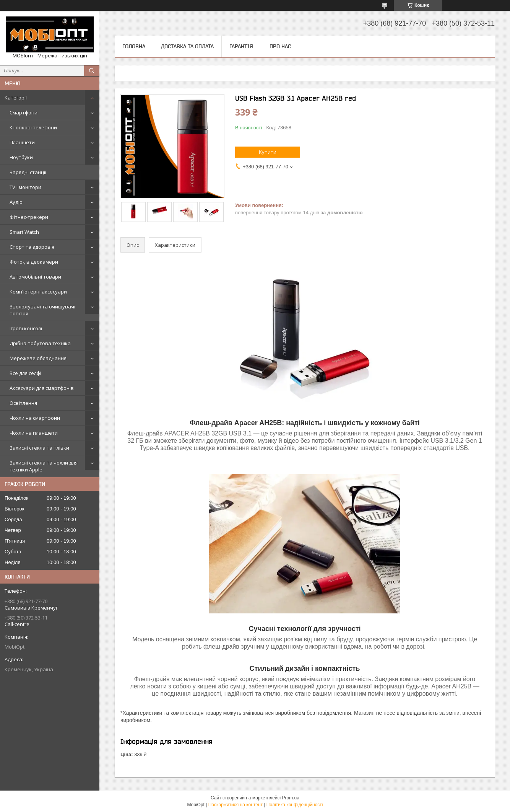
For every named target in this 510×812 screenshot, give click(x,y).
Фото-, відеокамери (34, 262)
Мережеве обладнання (38, 358)
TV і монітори (25, 187)
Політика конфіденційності (295, 805)
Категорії (16, 98)
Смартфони (24, 113)
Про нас (280, 46)
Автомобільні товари (35, 277)
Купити (268, 152)
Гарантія (241, 46)
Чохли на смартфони (35, 418)
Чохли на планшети (34, 433)
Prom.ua (291, 798)
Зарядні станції (28, 172)
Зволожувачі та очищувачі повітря (42, 310)
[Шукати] (92, 71)
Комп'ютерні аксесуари (38, 292)
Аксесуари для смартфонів (42, 388)
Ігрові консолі (26, 328)
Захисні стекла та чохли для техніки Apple (44, 466)
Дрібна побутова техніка (40, 343)
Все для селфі (25, 373)
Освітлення (23, 403)
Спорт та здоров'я (32, 247)
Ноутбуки (21, 157)
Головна (134, 46)
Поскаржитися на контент (236, 805)
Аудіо (16, 202)
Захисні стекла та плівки (39, 448)
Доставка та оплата (187, 46)
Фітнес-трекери (29, 217)
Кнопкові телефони (33, 127)
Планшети (22, 142)
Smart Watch (24, 232)
